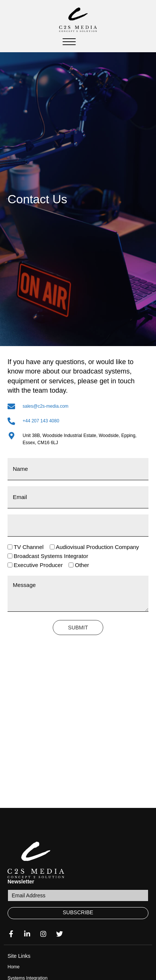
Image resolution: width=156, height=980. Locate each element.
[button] (78, 913)
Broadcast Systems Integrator (51, 556)
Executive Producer (38, 565)
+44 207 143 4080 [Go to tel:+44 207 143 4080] (41, 421)
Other (82, 565)
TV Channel (28, 547)
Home (14, 967)
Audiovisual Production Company (97, 547)
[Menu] (69, 42)
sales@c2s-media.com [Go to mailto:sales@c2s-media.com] (46, 406)
